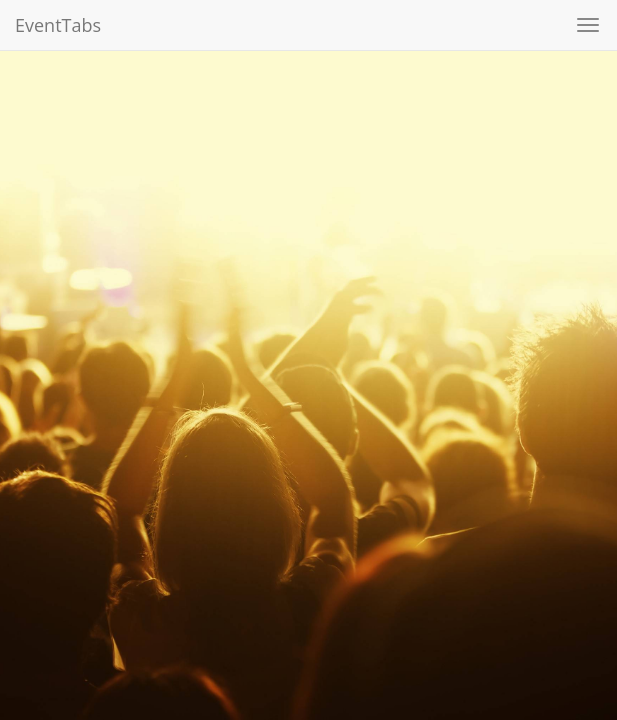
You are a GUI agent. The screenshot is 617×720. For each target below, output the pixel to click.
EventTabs (58, 25)
